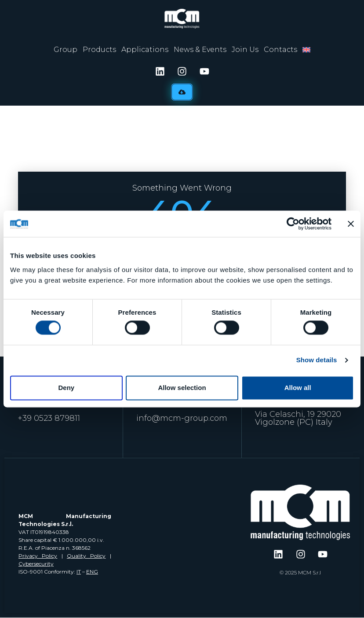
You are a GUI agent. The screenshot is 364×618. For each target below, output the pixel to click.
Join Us (245, 50)
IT (79, 572)
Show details (317, 360)
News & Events (200, 50)
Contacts (280, 50)
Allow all (298, 388)
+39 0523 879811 (49, 418)
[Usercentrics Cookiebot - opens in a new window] (293, 224)
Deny (66, 388)
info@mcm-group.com (182, 418)
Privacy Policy (38, 556)
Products (99, 50)
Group (66, 50)
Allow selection (182, 388)
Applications (145, 50)
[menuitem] (306, 50)
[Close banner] (351, 224)
